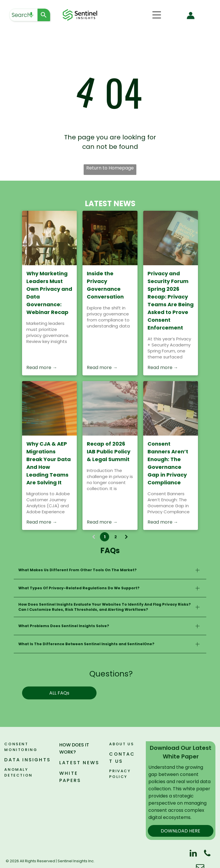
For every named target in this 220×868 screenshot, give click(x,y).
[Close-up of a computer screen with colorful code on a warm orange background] (49, 408)
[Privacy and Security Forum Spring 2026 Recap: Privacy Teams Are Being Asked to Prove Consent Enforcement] (171, 238)
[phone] (207, 854)
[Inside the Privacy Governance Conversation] (110, 238)
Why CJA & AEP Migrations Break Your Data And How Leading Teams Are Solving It (49, 463)
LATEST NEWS (79, 763)
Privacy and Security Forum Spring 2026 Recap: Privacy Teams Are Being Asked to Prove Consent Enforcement (171, 301)
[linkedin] (193, 854)
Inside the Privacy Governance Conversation (105, 285)
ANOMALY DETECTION (18, 772)
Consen (15, 744)
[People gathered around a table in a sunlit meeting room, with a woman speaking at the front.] (49, 238)
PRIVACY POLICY (120, 774)
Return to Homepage (110, 168)
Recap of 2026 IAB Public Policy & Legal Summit (109, 451)
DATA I (14, 760)
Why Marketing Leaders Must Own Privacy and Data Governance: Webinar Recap (49, 293)
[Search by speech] (31, 15)
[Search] (44, 15)
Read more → (42, 367)
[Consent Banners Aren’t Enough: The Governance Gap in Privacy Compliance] (171, 408)
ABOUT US (121, 744)
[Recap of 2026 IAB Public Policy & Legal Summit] (110, 408)
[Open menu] (157, 15)
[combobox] (23, 15)
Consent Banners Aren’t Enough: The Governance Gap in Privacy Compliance (168, 463)
